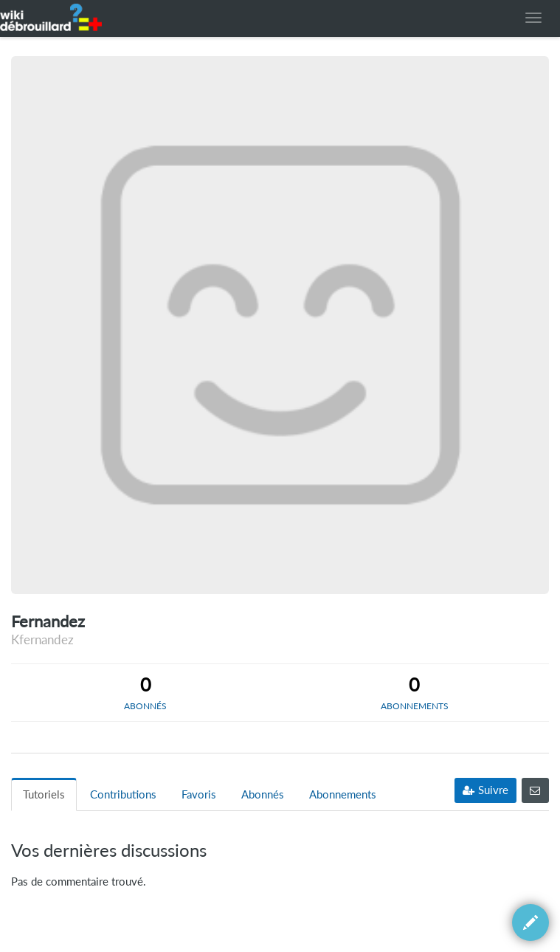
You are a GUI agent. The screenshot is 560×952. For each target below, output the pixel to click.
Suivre (485, 790)
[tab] (146, 692)
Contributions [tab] (123, 794)
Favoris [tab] (199, 794)
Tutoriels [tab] (44, 794)
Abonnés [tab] (263, 794)
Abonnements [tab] (343, 794)
